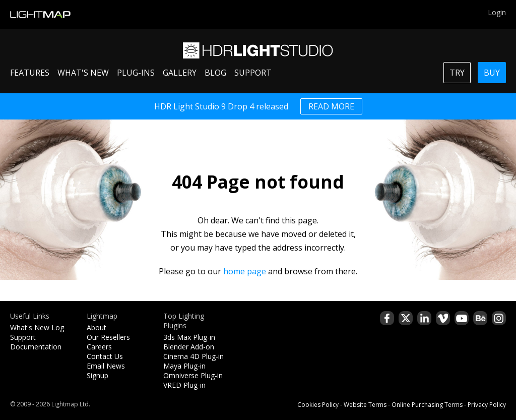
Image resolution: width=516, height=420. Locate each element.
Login (497, 12)
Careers (99, 347)
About (96, 327)
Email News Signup (106, 371)
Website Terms (365, 405)
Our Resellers (108, 337)
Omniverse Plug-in (193, 375)
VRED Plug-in (184, 385)
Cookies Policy (318, 405)
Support (23, 337)
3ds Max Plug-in (189, 337)
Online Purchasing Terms (427, 405)
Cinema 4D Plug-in (193, 356)
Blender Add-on (189, 347)
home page (245, 271)
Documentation (36, 347)
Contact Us (105, 356)
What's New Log (37, 327)
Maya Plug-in (184, 366)
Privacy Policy (487, 405)
